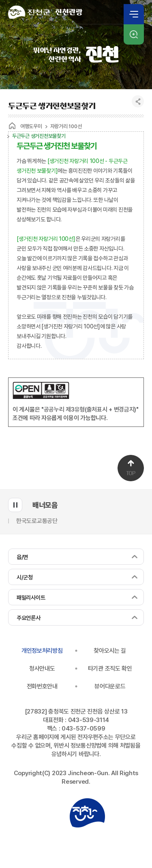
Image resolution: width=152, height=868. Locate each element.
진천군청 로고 (87, 813)
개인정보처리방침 (42, 651)
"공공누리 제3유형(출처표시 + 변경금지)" (90, 409)
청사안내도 (42, 669)
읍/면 (22, 557)
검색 (134, 34)
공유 (138, 101)
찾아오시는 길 (110, 651)
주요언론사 (29, 618)
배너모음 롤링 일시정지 (15, 505)
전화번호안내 (42, 686)
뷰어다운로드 (110, 686)
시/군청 (25, 577)
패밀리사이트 (31, 598)
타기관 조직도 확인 (110, 669)
